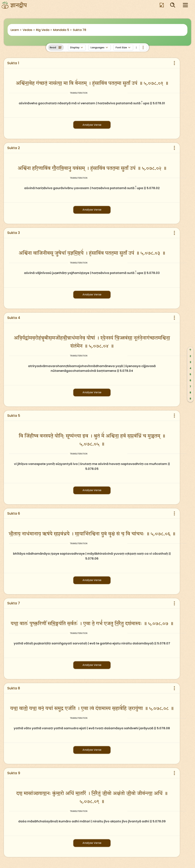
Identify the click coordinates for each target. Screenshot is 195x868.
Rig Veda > (44, 30)
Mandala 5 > (62, 30)
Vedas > (29, 30)
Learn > (16, 30)
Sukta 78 (80, 30)
